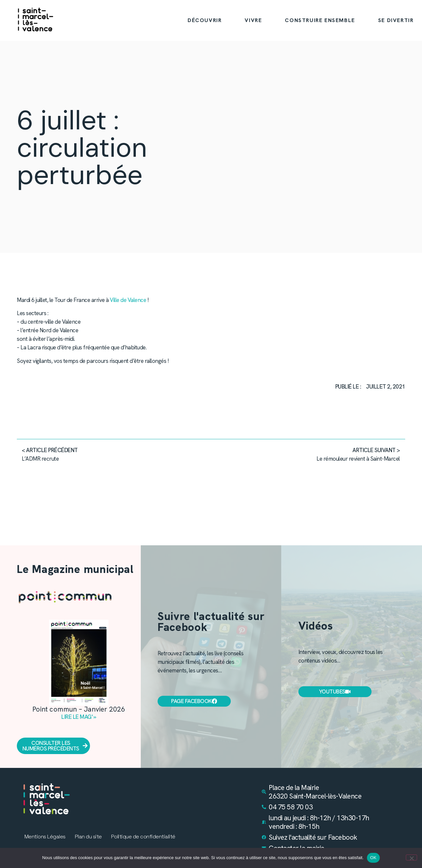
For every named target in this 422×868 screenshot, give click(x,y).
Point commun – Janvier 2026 (79, 709)
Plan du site (88, 837)
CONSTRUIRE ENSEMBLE (320, 20)
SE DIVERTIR (396, 20)
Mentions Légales (45, 837)
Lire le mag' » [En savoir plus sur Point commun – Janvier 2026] (79, 717)
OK (373, 858)
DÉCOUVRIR (205, 20)
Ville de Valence (128, 300)
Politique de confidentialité (143, 837)
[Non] (411, 857)
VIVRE (253, 20)
